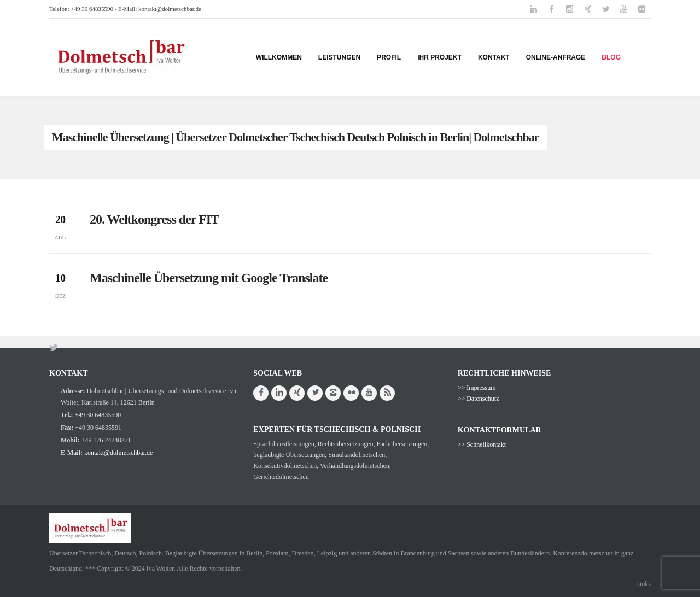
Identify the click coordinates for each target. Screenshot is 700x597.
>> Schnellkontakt (482, 444)
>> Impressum (477, 388)
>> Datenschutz (479, 399)
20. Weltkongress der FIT (154, 219)
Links (643, 584)
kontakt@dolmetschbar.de (170, 9)
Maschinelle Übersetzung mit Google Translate (209, 278)
